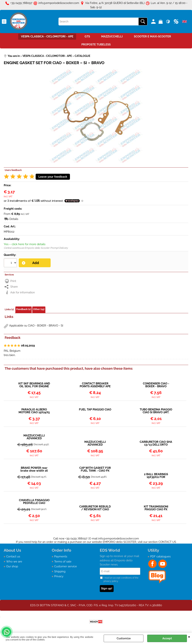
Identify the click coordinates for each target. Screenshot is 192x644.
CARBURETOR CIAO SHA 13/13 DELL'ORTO (156, 443)
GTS (87, 36)
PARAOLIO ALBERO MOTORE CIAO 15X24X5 (34, 411)
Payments (61, 556)
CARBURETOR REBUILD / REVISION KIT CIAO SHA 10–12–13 (95, 508)
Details (14, 219)
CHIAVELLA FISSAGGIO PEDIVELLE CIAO (34, 502)
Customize (124, 638)
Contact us (13, 556)
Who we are (14, 562)
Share (14, 287)
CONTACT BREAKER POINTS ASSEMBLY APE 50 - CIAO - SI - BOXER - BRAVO (95, 385)
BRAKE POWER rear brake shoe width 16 (34, 469)
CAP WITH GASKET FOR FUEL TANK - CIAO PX (95, 469)
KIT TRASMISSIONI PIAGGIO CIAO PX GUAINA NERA (156, 508)
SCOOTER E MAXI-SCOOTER (152, 36)
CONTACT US (167, 542)
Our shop (12, 566)
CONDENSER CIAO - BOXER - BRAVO (156, 385)
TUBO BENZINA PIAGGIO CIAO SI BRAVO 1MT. (156, 411)
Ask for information (23, 292)
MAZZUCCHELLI (112, 36)
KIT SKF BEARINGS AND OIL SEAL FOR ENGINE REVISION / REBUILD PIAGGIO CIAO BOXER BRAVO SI (34, 385)
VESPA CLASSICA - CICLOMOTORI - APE (47, 36)
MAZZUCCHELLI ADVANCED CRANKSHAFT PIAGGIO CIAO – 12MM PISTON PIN (34, 437)
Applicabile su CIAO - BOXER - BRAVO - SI (36, 326)
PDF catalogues (160, 556)
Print (13, 281)
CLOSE (189, 637)
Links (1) (9, 309)
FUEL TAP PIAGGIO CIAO (95, 410)
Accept (167, 638)
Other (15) (39, 309)
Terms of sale (63, 562)
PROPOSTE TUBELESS (96, 45)
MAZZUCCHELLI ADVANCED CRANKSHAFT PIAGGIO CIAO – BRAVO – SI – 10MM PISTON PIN (95, 443)
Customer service (66, 566)
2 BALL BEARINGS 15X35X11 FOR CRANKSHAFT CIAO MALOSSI (156, 476)
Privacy (59, 576)
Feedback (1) (24, 309)
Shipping (60, 571)
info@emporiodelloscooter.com (119, 539)
